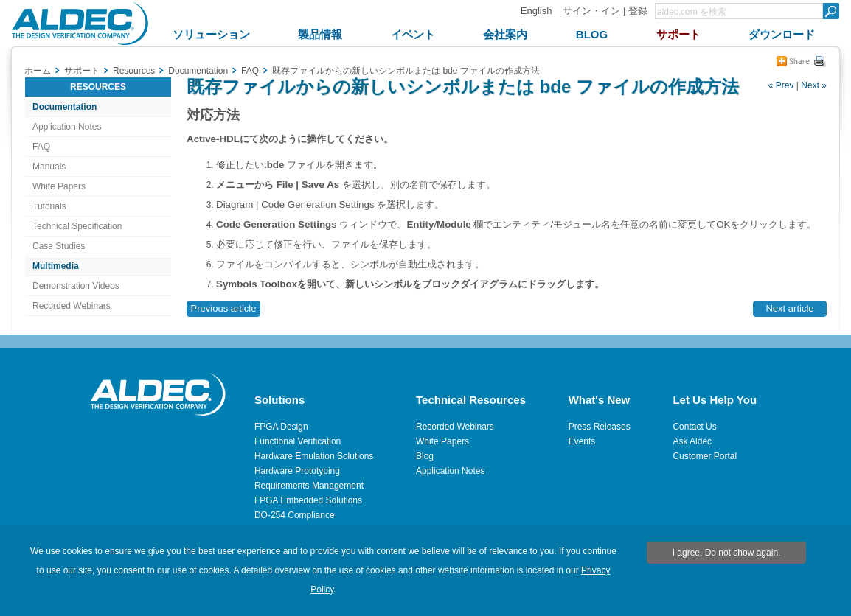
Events (582, 441)
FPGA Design (281, 427)
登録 (638, 11)
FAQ (41, 147)
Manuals (49, 167)
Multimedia (56, 266)
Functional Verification (298, 441)
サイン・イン (591, 11)
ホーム (38, 71)
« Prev (781, 85)
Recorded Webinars (72, 306)
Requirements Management (309, 486)
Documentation (65, 107)
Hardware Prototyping (297, 471)
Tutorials (49, 206)
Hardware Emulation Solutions (314, 456)
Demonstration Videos (76, 286)
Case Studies (59, 246)
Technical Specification (77, 226)
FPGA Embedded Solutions (308, 500)
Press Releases (600, 427)
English (536, 11)
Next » (814, 85)
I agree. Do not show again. (727, 553)
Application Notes (67, 127)
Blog (425, 456)
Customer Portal (705, 456)
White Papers (59, 186)
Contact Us (694, 427)
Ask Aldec (692, 441)
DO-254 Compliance (295, 515)
